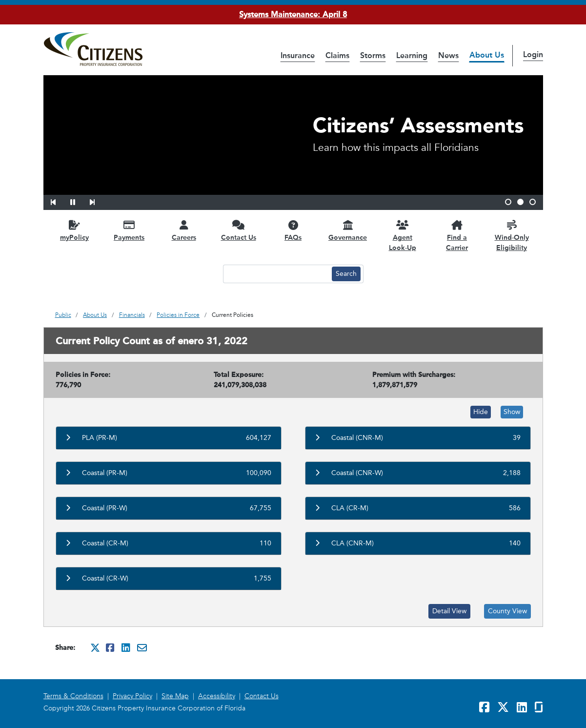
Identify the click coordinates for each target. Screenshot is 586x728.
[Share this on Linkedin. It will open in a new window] (126, 647)
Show (512, 412)
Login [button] (533, 54)
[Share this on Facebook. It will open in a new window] (111, 647)
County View (507, 611)
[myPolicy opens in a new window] (75, 230)
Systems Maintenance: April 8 (293, 14)
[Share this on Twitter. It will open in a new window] (95, 647)
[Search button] (346, 274)
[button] (60, 201)
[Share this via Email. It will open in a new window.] (142, 647)
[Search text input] (276, 274)
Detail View (449, 611)
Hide (481, 412)
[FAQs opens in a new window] (293, 230)
